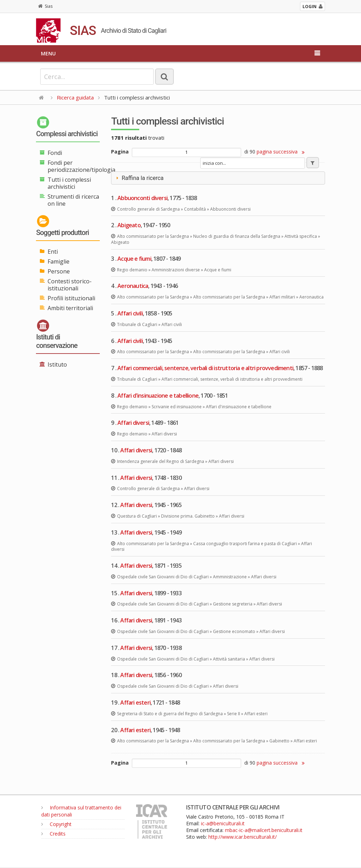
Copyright (56, 824)
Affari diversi (133, 423)
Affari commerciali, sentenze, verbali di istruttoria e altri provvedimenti (205, 368)
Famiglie (59, 261)
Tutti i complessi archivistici (69, 183)
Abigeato (129, 225)
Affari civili (130, 313)
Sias (45, 6)
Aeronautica (133, 286)
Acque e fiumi (134, 259)
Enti (53, 252)
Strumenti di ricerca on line (73, 200)
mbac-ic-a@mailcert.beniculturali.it (264, 830)
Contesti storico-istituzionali (70, 285)
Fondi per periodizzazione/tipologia (81, 166)
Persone (59, 271)
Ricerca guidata (75, 97)
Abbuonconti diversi (142, 198)
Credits (53, 834)
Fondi (55, 153)
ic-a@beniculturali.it (223, 823)
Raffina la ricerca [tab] (139, 178)
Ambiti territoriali (70, 308)
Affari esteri (135, 703)
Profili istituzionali (71, 298)
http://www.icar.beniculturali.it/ (243, 837)
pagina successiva (281, 152)
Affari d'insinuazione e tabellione (158, 396)
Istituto (57, 364)
